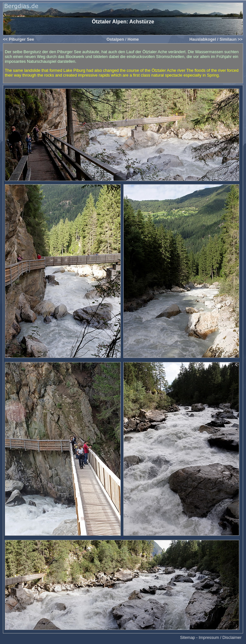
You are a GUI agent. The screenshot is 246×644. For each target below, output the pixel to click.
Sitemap (188, 637)
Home (133, 39)
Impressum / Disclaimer (220, 637)
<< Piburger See (18, 39)
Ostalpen (115, 39)
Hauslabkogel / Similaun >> (216, 39)
